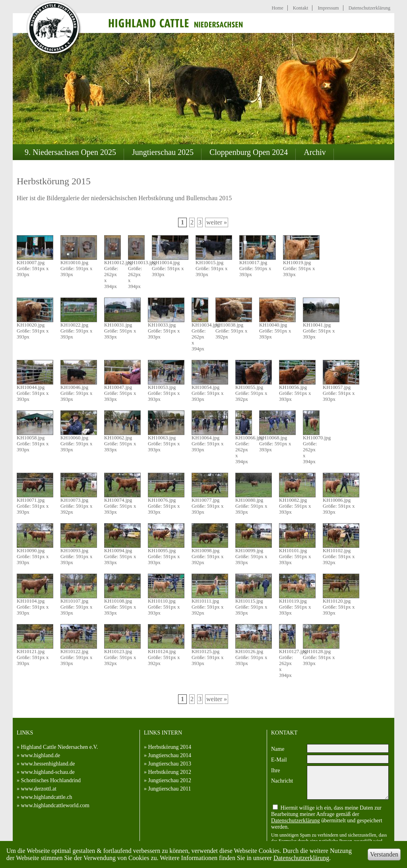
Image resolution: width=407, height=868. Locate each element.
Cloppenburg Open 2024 (249, 152)
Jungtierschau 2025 (163, 152)
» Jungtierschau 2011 (167, 789)
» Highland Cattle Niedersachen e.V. (57, 747)
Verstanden (384, 854)
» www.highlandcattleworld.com (53, 805)
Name (278, 749)
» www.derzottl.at (37, 789)
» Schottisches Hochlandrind (49, 780)
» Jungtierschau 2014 (168, 755)
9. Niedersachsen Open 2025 (70, 152)
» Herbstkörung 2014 (168, 747)
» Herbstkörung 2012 (168, 772)
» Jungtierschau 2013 (168, 764)
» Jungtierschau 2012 (168, 780)
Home (277, 8)
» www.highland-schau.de (46, 772)
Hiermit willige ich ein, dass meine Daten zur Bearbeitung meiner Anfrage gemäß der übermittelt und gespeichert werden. (327, 817)
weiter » (217, 222)
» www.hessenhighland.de (46, 764)
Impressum (328, 8)
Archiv (315, 152)
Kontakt (301, 8)
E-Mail (279, 760)
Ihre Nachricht (282, 776)
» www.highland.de (38, 755)
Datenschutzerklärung (301, 858)
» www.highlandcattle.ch (44, 797)
